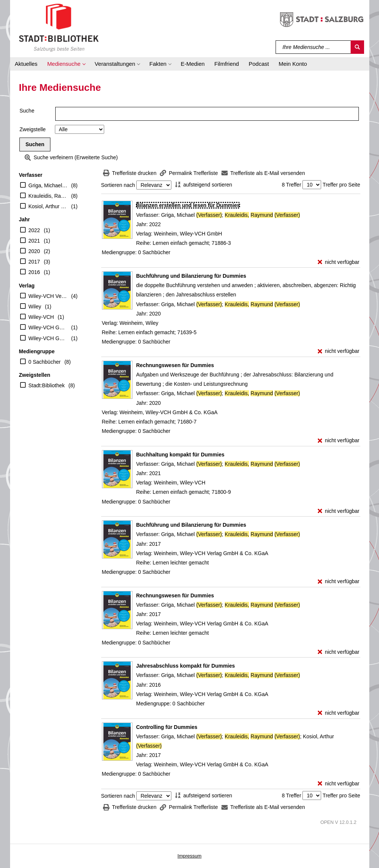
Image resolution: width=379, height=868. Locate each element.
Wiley (35, 307)
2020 (34, 251)
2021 (34, 241)
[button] (66, 64)
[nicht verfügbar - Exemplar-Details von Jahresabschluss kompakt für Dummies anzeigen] (339, 713)
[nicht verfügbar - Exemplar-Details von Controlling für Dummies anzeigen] (339, 784)
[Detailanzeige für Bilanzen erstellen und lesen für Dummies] (188, 205)
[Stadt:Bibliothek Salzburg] (59, 27)
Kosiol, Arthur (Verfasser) (48, 206)
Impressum (189, 856)
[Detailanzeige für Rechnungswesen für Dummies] (175, 365)
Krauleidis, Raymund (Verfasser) (48, 196)
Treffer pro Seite (341, 185)
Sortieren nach (118, 185)
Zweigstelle (32, 129)
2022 (34, 230)
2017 (34, 262)
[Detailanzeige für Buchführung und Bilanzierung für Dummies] (191, 276)
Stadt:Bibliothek (46, 385)
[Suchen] (357, 47)
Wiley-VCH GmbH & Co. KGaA (48, 338)
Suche (27, 111)
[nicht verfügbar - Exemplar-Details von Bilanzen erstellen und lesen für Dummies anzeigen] (339, 262)
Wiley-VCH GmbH (48, 327)
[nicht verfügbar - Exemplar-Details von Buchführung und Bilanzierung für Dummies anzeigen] (339, 351)
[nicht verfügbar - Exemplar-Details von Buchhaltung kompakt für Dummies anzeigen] (339, 511)
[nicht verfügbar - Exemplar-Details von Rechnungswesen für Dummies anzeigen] (339, 441)
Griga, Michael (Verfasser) (48, 185)
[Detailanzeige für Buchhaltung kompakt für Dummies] (180, 455)
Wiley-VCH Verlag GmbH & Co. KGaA (48, 296)
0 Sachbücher (44, 362)
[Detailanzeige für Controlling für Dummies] (167, 727)
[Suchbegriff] (313, 47)
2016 (34, 272)
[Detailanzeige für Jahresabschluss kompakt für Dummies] (186, 666)
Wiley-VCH (41, 317)
